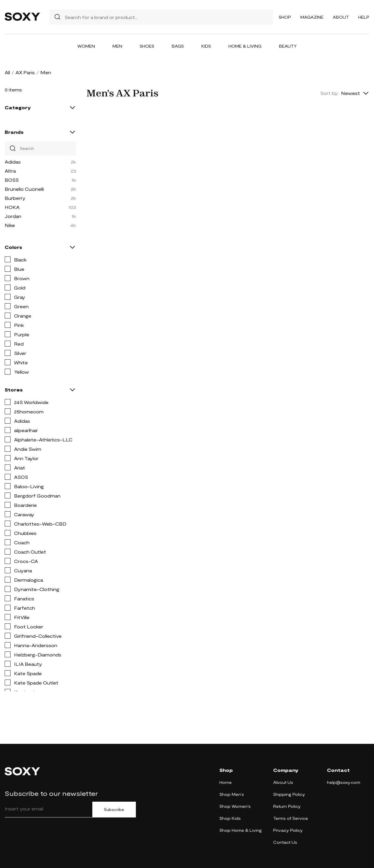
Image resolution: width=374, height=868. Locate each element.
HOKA (12, 207)
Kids (206, 46)
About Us (283, 782)
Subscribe (114, 810)
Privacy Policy (288, 830)
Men (117, 46)
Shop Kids (230, 818)
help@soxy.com (344, 782)
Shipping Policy (289, 794)
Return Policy (287, 806)
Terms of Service (291, 818)
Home (226, 782)
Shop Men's (232, 794)
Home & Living (245, 46)
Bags (178, 46)
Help (364, 17)
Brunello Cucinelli (24, 189)
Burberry (15, 198)
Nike (10, 225)
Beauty (288, 46)
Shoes (147, 46)
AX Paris (25, 72)
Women (86, 46)
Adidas (13, 162)
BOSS (12, 180)
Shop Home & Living (241, 830)
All (7, 72)
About (341, 17)
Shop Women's (235, 806)
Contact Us (285, 842)
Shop (285, 17)
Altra (10, 171)
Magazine (312, 17)
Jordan (13, 216)
